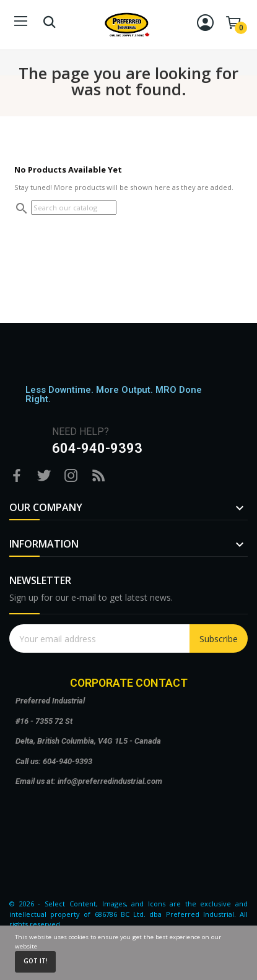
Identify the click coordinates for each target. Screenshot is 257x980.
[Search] (74, 208)
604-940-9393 (97, 448)
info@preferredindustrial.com (110, 781)
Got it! (36, 961)
